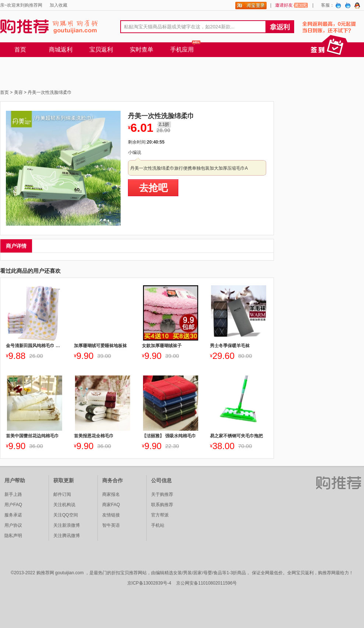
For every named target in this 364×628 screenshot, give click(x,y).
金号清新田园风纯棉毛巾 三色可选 (34, 346)
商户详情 (16, 246)
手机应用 (182, 50)
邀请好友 (292, 5)
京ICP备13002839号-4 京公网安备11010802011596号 (182, 583)
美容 (18, 92)
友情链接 (111, 515)
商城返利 (61, 50)
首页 (20, 50)
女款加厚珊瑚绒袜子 (162, 346)
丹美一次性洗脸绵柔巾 (50, 92)
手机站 (158, 525)
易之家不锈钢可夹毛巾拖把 (236, 436)
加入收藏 (58, 5)
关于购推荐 (162, 494)
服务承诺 (13, 515)
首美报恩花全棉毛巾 (94, 436)
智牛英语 (111, 525)
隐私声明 (13, 536)
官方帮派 (160, 515)
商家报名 (111, 494)
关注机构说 (64, 505)
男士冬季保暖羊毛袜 (230, 346)
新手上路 (13, 494)
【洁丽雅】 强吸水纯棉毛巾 (169, 436)
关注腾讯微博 (67, 536)
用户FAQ (13, 505)
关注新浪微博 (67, 525)
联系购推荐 (162, 505)
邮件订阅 (62, 494)
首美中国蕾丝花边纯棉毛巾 (32, 436)
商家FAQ (111, 505)
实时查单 (142, 50)
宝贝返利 (101, 50)
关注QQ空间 (66, 515)
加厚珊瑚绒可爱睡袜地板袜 (100, 346)
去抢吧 (153, 188)
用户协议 (13, 525)
